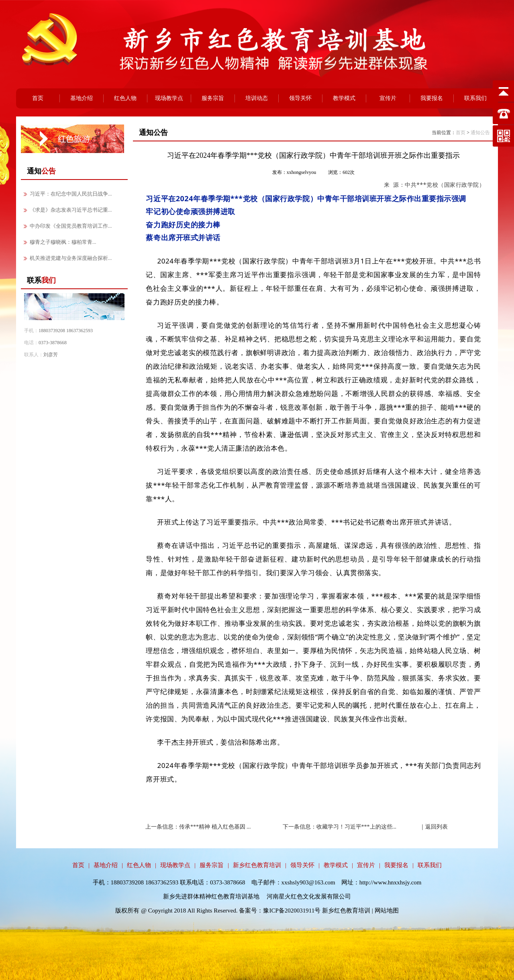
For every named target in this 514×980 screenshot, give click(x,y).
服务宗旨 (213, 98)
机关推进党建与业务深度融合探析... (71, 258)
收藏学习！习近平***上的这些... (357, 827)
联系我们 (475, 98)
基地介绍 (82, 98)
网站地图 (387, 911)
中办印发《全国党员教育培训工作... (71, 226)
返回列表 (436, 827)
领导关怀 (300, 98)
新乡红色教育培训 (257, 865)
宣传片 (388, 98)
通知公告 (480, 133)
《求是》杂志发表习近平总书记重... (71, 210)
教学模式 (344, 98)
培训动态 (257, 98)
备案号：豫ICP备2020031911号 (280, 911)
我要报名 (432, 98)
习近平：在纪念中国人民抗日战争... (71, 194)
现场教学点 (169, 98)
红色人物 (125, 98)
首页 (38, 98)
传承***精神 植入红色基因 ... (215, 827)
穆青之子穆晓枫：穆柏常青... (63, 242)
